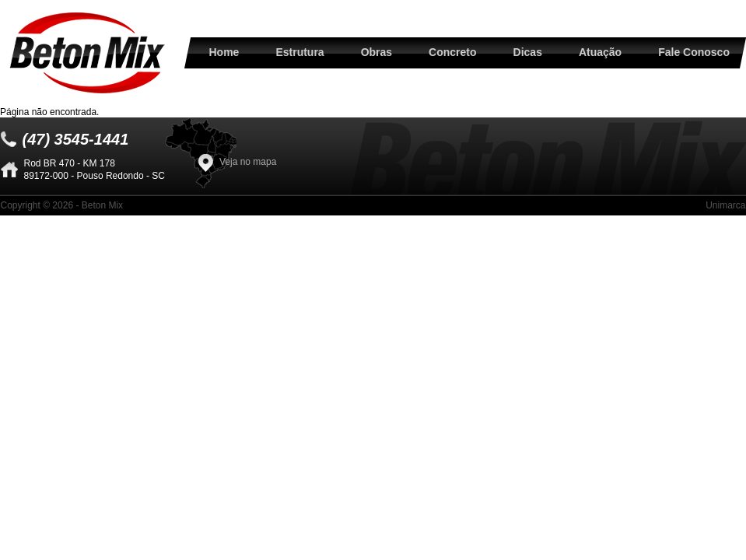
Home (224, 52)
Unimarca (725, 205)
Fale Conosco (694, 52)
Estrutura (299, 52)
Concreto (452, 52)
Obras (377, 52)
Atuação (600, 52)
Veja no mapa (248, 162)
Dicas (528, 52)
